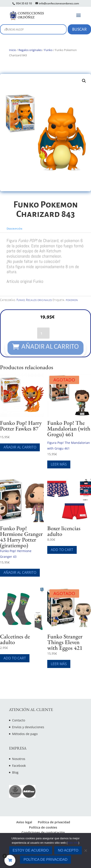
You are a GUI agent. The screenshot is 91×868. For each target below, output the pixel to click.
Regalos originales (30, 50)
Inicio (13, 50)
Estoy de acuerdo (31, 850)
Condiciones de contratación (43, 832)
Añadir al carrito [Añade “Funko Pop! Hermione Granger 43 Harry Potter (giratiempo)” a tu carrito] (20, 572)
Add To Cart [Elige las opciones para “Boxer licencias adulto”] (62, 550)
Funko (48, 50)
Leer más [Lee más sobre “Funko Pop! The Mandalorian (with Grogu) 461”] (59, 464)
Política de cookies (43, 827)
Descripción (14, 229)
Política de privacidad (54, 822)
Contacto (19, 720)
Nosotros (19, 759)
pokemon (72, 300)
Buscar (79, 29)
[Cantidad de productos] (43, 333)
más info (73, 843)
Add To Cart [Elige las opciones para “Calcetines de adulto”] (15, 658)
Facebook (19, 766)
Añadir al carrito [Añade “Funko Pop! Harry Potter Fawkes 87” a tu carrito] (20, 447)
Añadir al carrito (50, 347)
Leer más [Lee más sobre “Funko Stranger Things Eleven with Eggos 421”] (59, 664)
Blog (15, 772)
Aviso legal (24, 822)
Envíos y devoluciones (28, 727)
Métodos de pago (25, 734)
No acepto (68, 850)
